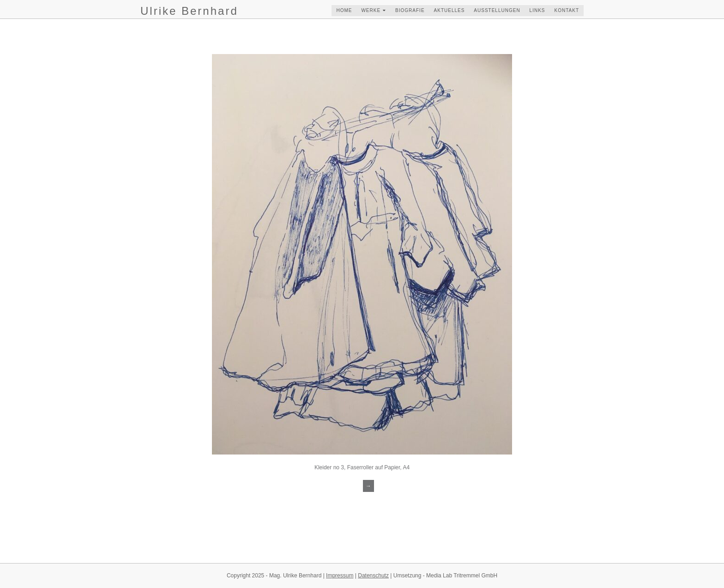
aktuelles (449, 10)
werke (371, 10)
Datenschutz (373, 576)
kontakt (567, 10)
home (344, 10)
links (537, 10)
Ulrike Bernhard (189, 11)
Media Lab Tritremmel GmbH (462, 576)
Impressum (340, 576)
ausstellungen (497, 10)
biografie (410, 10)
